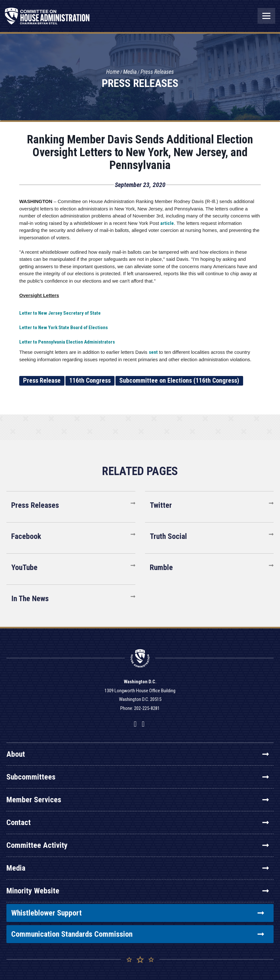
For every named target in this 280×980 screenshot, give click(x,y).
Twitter (161, 505)
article (167, 223)
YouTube (24, 567)
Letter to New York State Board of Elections (64, 328)
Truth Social (168, 536)
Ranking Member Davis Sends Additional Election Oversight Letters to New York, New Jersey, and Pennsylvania (140, 152)
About (138, 754)
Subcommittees (138, 777)
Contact (138, 822)
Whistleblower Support (138, 913)
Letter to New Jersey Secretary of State (60, 313)
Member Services (138, 800)
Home (113, 72)
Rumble (161, 567)
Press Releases (157, 72)
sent (153, 352)
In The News (30, 599)
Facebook (26, 536)
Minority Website (138, 891)
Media (130, 72)
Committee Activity (138, 845)
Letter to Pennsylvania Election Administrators (67, 342)
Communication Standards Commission (138, 934)
